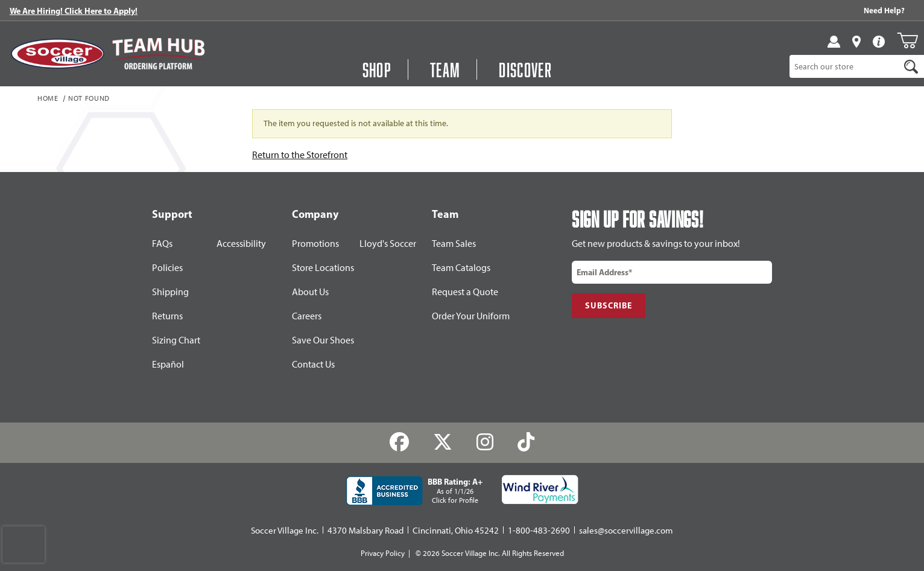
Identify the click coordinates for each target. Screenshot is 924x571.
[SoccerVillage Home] (58, 54)
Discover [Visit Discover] (525, 69)
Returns (167, 316)
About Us (310, 292)
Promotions (315, 244)
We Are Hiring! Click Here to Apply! (74, 11)
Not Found (89, 99)
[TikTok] (526, 442)
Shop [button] (377, 69)
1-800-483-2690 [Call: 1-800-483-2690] (539, 531)
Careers (307, 316)
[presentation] (24, 544)
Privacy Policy (383, 553)
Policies (167, 268)
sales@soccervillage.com (626, 531)
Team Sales (454, 244)
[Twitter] (443, 442)
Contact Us (313, 364)
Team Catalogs (461, 268)
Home (48, 99)
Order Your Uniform (471, 316)
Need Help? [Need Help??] (884, 10)
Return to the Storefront (300, 155)
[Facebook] (400, 442)
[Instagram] (485, 442)
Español (168, 364)
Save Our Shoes (323, 340)
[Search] (911, 66)
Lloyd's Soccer (388, 244)
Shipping (170, 292)
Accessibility (241, 244)
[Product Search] (845, 66)
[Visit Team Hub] (158, 54)
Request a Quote (465, 292)
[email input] (672, 272)
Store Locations (323, 268)
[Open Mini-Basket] (907, 40)
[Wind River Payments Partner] (540, 490)
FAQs (162, 244)
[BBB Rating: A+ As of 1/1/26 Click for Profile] (414, 491)
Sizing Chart (176, 340)
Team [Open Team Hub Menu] (445, 69)
